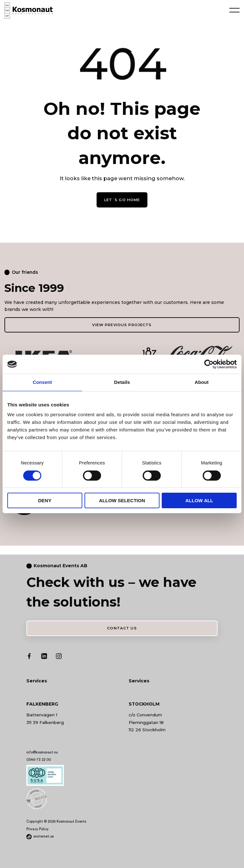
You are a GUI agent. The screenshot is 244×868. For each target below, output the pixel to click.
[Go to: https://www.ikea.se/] (44, 354)
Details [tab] (122, 382)
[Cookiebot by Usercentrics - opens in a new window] (209, 364)
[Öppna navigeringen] (234, 10)
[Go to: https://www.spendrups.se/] (122, 354)
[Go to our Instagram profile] (59, 655)
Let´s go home (122, 199)
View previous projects (122, 324)
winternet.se (44, 834)
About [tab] (202, 382)
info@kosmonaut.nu (42, 750)
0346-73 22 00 (39, 757)
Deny (45, 500)
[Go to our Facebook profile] (29, 655)
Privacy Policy (37, 827)
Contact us (122, 626)
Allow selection (122, 500)
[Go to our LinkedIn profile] (44, 655)
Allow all (199, 500)
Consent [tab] (42, 382)
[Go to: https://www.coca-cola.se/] (200, 354)
